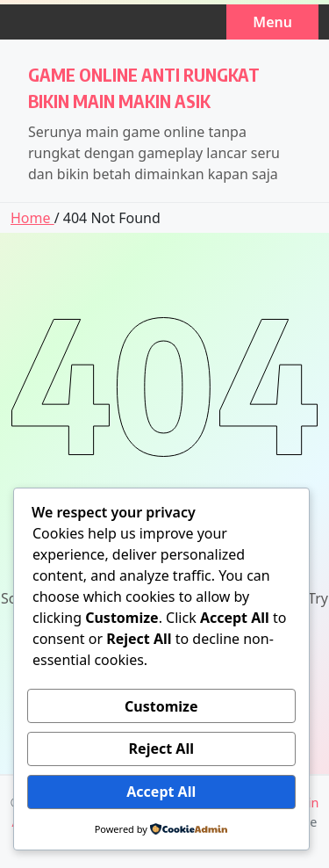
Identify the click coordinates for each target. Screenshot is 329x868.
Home (32, 218)
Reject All (161, 749)
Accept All (161, 792)
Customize (161, 706)
